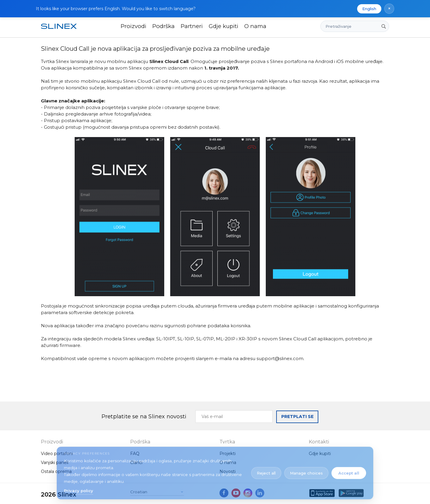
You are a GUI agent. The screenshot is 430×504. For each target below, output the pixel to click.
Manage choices (306, 471)
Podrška (163, 26)
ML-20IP (226, 339)
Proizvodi (133, 26)
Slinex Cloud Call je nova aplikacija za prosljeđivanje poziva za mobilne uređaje (155, 49)
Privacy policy (79, 488)
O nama (255, 26)
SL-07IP (205, 339)
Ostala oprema (56, 471)
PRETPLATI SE (297, 417)
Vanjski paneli (55, 462)
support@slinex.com (280, 358)
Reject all (266, 471)
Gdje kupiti (224, 26)
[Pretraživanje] (383, 26)
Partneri (192, 26)
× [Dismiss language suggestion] (389, 9)
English (369, 9)
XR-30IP (248, 339)
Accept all (349, 471)
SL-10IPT (166, 339)
